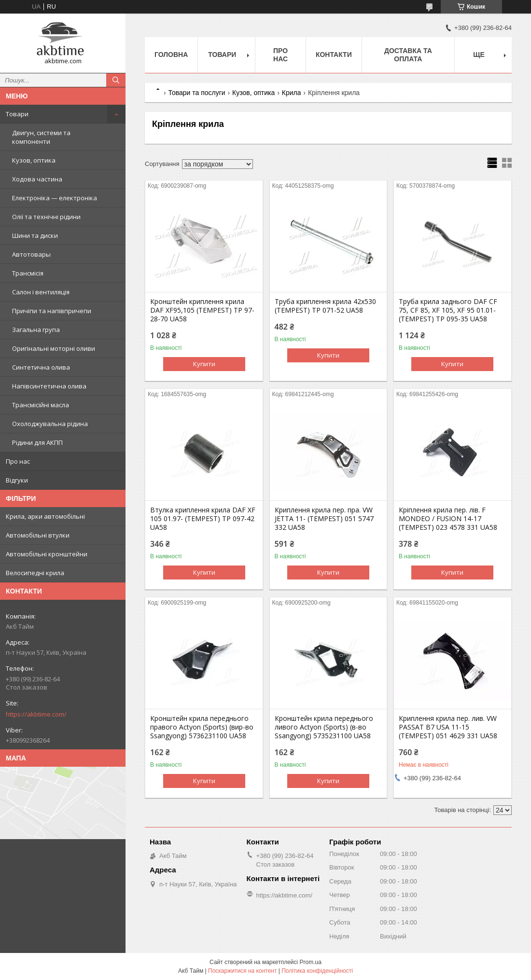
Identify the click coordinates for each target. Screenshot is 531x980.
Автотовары (31, 254)
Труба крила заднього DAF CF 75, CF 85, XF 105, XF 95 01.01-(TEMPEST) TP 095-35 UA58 (448, 310)
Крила (292, 93)
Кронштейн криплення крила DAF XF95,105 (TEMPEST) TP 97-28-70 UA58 (202, 310)
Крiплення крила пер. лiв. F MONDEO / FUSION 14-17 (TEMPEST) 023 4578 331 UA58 (448, 519)
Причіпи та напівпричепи (52, 311)
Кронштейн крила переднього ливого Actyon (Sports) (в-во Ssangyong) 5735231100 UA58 (324, 727)
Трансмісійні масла (41, 405)
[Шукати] (116, 80)
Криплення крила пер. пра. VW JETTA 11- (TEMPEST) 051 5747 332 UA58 (324, 519)
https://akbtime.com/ (36, 714)
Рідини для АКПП (37, 442)
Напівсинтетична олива (49, 386)
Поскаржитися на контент (242, 971)
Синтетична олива (41, 367)
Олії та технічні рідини (46, 217)
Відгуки (17, 480)
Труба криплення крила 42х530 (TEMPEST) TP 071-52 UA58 (325, 306)
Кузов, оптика (34, 160)
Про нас (18, 461)
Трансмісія (28, 273)
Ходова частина (37, 179)
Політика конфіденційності (317, 971)
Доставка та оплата (408, 55)
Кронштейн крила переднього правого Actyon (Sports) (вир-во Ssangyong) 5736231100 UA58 (202, 727)
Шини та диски (35, 235)
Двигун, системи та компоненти (41, 137)
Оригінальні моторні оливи (54, 348)
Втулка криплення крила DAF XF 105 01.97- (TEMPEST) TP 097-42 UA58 (203, 519)
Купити (204, 364)
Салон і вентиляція (41, 292)
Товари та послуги (196, 93)
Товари (17, 114)
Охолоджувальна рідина (50, 424)
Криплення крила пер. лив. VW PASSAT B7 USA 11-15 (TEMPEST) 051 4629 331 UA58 (448, 727)
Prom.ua (311, 962)
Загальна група (36, 330)
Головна (171, 55)
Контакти (334, 55)
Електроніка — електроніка (55, 198)
